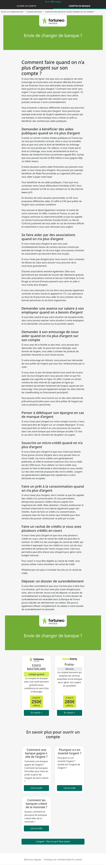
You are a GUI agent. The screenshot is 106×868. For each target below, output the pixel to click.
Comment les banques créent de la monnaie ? (36, 804)
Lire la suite (36, 788)
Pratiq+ (69, 664)
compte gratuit (36, 674)
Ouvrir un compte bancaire (12, 12)
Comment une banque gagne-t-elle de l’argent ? (36, 753)
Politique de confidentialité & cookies (63, 860)
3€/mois (70, 669)
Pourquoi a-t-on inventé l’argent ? (70, 752)
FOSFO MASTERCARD (36, 667)
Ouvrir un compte (26, 6)
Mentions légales (33, 860)
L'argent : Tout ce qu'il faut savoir (53, 841)
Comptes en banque (79, 6)
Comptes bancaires (34, 12)
